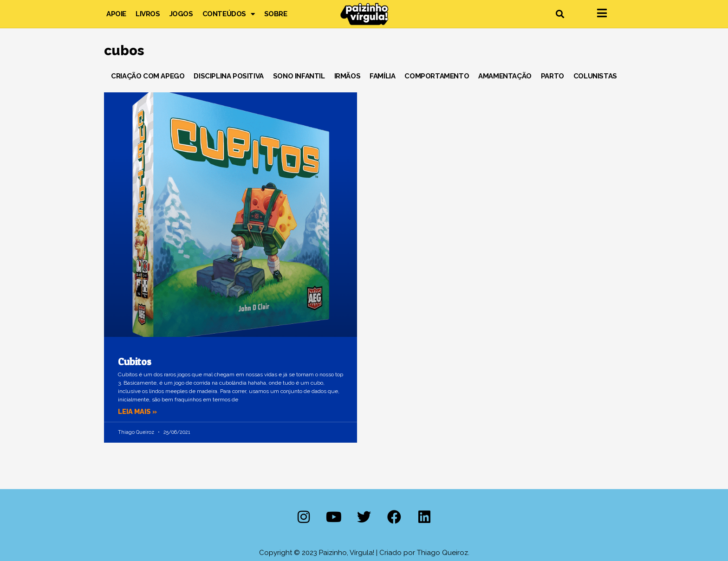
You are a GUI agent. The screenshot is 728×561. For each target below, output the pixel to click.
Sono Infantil (299, 76)
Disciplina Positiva (228, 76)
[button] (560, 14)
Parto (552, 76)
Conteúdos (229, 14)
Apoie (116, 14)
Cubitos (135, 362)
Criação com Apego (148, 76)
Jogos (181, 14)
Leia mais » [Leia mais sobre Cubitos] (138, 412)
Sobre (276, 14)
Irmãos (348, 76)
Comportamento (437, 76)
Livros (148, 14)
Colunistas (595, 76)
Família (382, 76)
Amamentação (505, 76)
